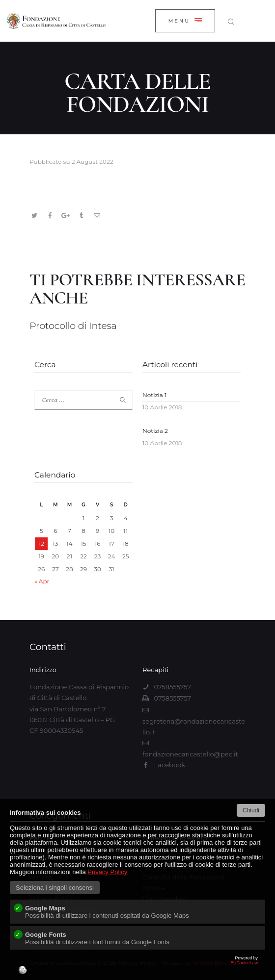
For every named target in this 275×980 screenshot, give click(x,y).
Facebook (169, 765)
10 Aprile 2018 (162, 407)
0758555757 (172, 687)
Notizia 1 (154, 395)
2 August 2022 (93, 162)
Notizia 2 (155, 431)
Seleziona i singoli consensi (55, 888)
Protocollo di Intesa (73, 326)
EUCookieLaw (137, 968)
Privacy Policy (107, 872)
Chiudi (251, 810)
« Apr (42, 581)
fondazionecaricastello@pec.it (190, 754)
